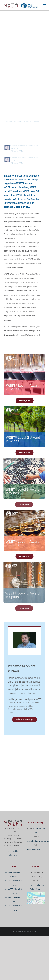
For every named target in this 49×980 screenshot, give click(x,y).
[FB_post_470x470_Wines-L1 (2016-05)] (24, 355)
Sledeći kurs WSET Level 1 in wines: (21, 123)
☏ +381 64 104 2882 (25, 781)
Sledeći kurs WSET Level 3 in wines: (21, 139)
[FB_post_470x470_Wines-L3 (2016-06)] (22, 459)
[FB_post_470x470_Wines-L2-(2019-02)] (22, 407)
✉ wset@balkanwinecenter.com (31, 788)
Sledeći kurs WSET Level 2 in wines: (21, 131)
